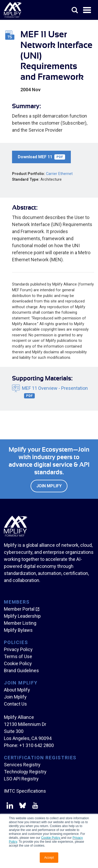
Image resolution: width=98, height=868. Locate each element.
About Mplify (17, 690)
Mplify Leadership (22, 616)
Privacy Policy (18, 649)
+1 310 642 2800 (37, 745)
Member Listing (20, 623)
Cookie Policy (51, 838)
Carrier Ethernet (59, 174)
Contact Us (15, 704)
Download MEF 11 (41, 157)
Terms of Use (18, 656)
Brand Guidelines (21, 670)
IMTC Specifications (25, 791)
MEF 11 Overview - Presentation (55, 392)
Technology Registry (25, 772)
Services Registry (22, 765)
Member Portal (19, 609)
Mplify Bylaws (18, 630)
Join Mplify (49, 486)
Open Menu (88, 10)
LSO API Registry (21, 779)
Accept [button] (49, 858)
